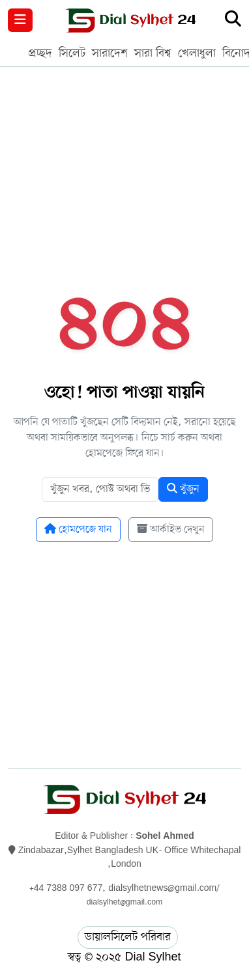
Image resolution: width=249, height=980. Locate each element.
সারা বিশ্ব (153, 53)
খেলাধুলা (197, 53)
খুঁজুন (183, 489)
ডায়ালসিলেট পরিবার (128, 937)
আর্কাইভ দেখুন (171, 530)
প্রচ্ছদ (40, 53)
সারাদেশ (110, 53)
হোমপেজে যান (78, 530)
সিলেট (72, 53)
